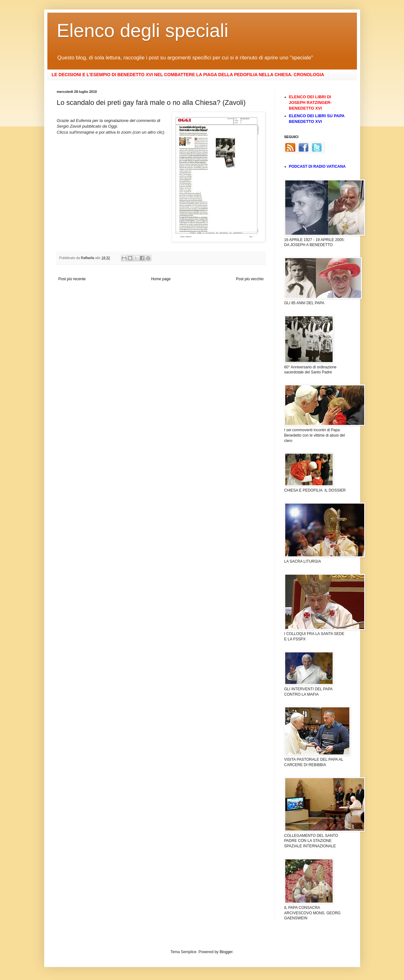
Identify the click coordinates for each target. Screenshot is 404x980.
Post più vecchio (250, 279)
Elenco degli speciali (143, 30)
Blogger (226, 952)
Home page (161, 279)
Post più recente (72, 279)
